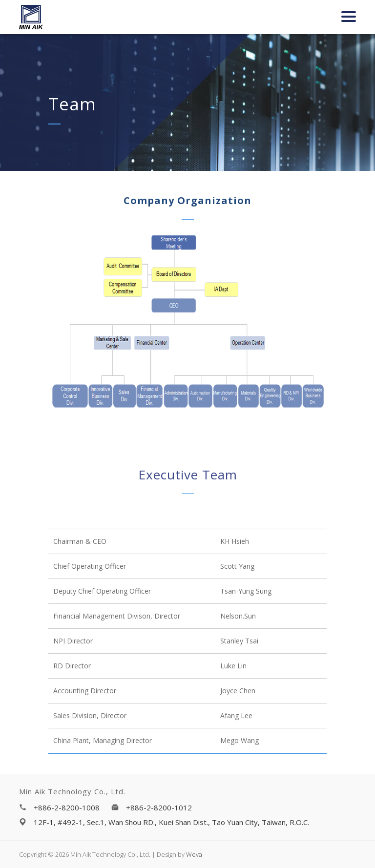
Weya (194, 854)
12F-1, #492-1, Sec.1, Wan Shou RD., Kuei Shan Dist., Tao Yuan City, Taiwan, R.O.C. (171, 822)
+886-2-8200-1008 (67, 807)
